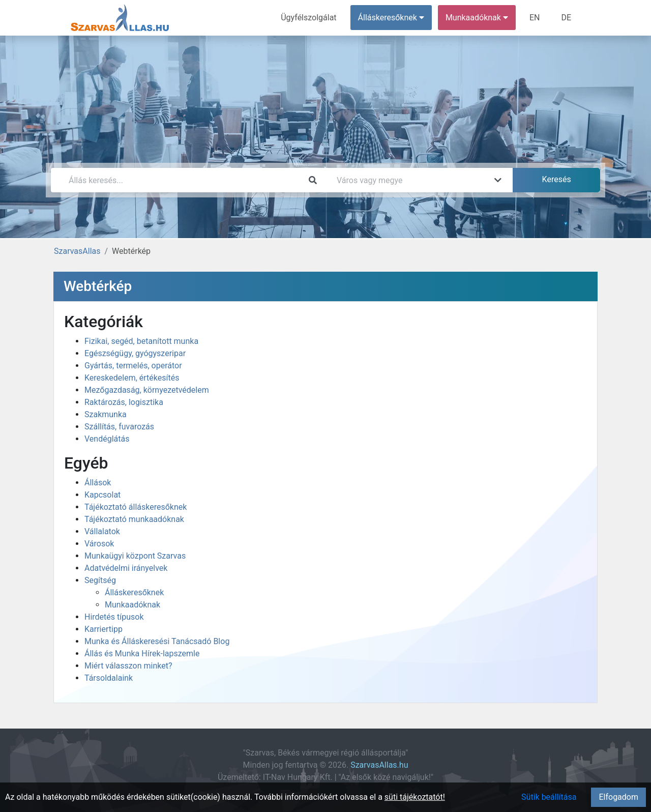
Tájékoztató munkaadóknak (134, 519)
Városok (99, 544)
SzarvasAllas (77, 251)
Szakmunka (106, 414)
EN (535, 18)
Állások (98, 483)
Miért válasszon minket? (128, 666)
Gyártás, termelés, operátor (133, 366)
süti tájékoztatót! (415, 797)
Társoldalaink (109, 678)
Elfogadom (618, 797)
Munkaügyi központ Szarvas (135, 556)
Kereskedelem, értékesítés (132, 378)
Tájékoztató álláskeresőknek (136, 507)
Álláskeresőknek (134, 592)
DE (566, 18)
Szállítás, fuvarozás (119, 427)
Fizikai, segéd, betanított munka (141, 341)
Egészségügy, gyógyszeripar (135, 353)
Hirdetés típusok (114, 617)
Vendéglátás (107, 439)
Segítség (100, 580)
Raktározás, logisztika (124, 402)
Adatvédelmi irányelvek (126, 568)
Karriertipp (103, 629)
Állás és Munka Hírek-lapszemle (142, 654)
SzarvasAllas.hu (379, 765)
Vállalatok (102, 531)
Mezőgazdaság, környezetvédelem (147, 390)
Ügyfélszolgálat (308, 18)
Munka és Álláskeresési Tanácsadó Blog (157, 641)
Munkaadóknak (132, 605)
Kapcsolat (102, 495)
